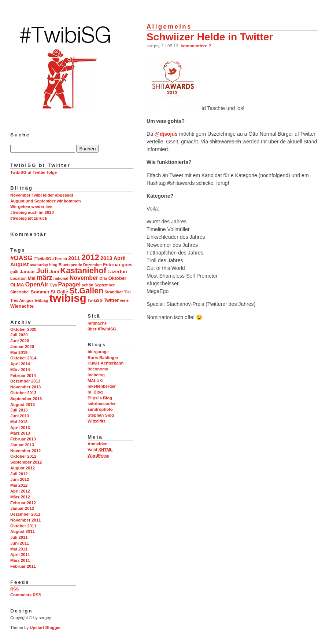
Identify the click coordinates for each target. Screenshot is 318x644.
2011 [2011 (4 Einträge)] (74, 258)
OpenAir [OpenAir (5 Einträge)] (37, 284)
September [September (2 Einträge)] (105, 285)
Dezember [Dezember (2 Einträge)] (93, 265)
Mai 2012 (19, 485)
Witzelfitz (97, 421)
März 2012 (20, 497)
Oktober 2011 (23, 526)
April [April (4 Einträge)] (120, 258)
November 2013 (25, 387)
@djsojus (166, 134)
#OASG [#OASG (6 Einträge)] (21, 258)
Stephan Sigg (101, 415)
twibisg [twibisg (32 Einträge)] (68, 298)
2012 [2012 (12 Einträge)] (90, 257)
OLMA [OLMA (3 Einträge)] (17, 285)
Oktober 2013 (23, 393)
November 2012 (25, 451)
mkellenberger (102, 386)
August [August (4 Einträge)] (19, 264)
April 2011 (20, 555)
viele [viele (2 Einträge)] (124, 300)
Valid (100, 450)
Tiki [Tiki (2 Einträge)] (127, 292)
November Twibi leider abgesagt (42, 195)
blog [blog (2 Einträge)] (53, 265)
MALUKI (96, 381)
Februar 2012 (23, 503)
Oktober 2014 (23, 358)
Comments (26, 595)
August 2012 (23, 468)
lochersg (96, 375)
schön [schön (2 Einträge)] (87, 285)
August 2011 (23, 531)
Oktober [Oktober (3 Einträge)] (117, 278)
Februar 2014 (23, 376)
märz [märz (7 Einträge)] (44, 278)
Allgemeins (169, 27)
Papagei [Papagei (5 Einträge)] (70, 284)
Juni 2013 (20, 416)
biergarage (98, 352)
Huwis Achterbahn (106, 363)
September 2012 (26, 462)
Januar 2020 (22, 347)
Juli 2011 (19, 537)
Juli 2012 (19, 474)
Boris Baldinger (103, 358)
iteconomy (98, 369)
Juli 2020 (19, 335)
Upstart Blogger (45, 627)
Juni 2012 (20, 479)
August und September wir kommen (46, 201)
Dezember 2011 (25, 514)
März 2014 (20, 370)
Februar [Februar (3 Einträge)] (112, 265)
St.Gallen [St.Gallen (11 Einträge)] (86, 291)
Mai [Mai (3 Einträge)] (32, 278)
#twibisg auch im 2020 (32, 212)
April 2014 (20, 364)
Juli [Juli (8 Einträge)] (42, 271)
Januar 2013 (22, 445)
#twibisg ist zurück (29, 218)
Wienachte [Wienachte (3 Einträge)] (22, 306)
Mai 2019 (19, 352)
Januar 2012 (22, 508)
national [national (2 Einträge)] (61, 278)
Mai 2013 (19, 422)
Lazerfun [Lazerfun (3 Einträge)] (117, 272)
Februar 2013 (23, 439)
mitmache (97, 323)
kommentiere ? (196, 46)
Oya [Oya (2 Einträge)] (53, 285)
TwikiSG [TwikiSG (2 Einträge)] (95, 300)
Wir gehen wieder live (31, 206)
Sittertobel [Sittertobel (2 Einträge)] (20, 292)
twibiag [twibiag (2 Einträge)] (42, 300)
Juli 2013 (19, 410)
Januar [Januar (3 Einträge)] (27, 272)
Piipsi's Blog (100, 398)
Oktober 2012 (23, 456)
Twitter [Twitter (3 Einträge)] (111, 300)
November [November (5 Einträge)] (84, 278)
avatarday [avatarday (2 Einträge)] (39, 265)
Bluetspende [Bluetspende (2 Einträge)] (70, 265)
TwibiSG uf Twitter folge (34, 172)
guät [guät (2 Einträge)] (14, 272)
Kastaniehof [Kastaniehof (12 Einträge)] (83, 270)
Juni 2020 (20, 341)
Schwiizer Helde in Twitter (210, 37)
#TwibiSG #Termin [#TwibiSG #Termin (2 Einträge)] (50, 259)
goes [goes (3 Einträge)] (127, 265)
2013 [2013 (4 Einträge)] (106, 258)
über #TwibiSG (102, 329)
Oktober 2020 (23, 329)
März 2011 (20, 560)
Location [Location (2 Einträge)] (18, 278)
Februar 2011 (23, 566)
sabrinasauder (102, 404)
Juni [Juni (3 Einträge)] (54, 272)
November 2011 (25, 520)
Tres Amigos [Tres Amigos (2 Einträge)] (22, 300)
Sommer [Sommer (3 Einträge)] (40, 292)
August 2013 (23, 405)
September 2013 (26, 399)
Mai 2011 (19, 549)
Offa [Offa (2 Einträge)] (103, 278)
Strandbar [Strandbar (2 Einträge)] (114, 292)
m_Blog (95, 392)
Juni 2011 (20, 543)
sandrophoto (100, 409)
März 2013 (20, 433)
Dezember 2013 (25, 381)
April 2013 (20, 428)
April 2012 (20, 491)
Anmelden (97, 444)
